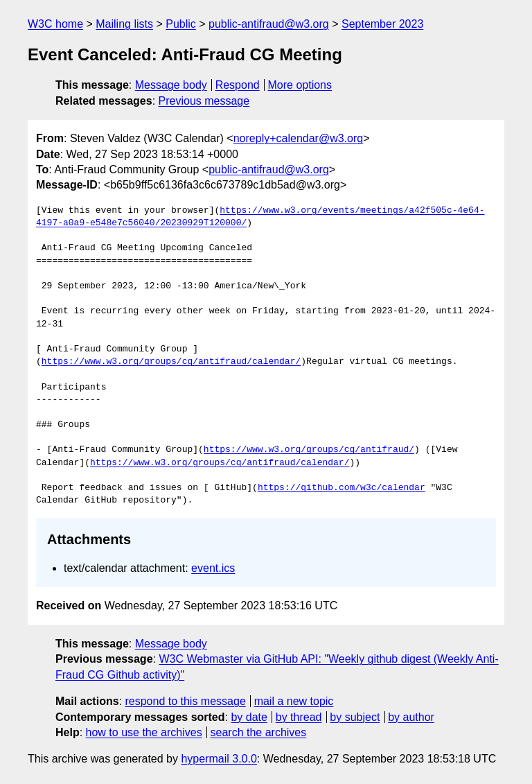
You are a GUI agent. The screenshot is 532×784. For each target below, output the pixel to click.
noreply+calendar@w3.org (298, 138)
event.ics (213, 568)
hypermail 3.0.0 (219, 759)
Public (181, 24)
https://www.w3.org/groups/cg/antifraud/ (309, 450)
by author (411, 717)
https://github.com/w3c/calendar (342, 488)
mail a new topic (294, 701)
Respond (238, 85)
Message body (171, 85)
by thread (299, 717)
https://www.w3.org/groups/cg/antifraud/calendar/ (171, 362)
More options (300, 85)
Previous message (204, 101)
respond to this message (185, 701)
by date (249, 717)
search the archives (259, 732)
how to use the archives (144, 732)
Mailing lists (124, 24)
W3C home (55, 24)
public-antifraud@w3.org (269, 24)
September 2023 (382, 24)
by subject (355, 717)
